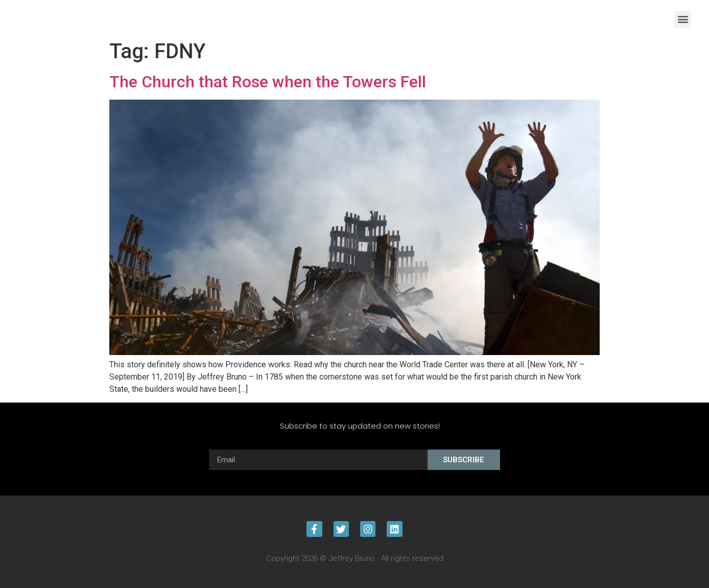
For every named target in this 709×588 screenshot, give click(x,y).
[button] (683, 19)
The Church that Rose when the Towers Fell (268, 82)
